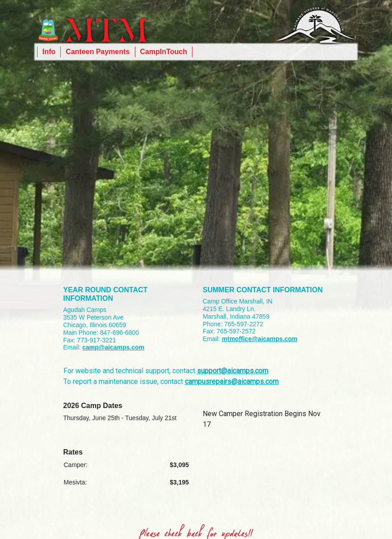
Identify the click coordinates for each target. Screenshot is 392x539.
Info (49, 52)
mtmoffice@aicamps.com (260, 339)
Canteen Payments (98, 52)
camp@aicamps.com (113, 347)
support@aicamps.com (233, 371)
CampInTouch (164, 52)
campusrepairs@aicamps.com (232, 381)
